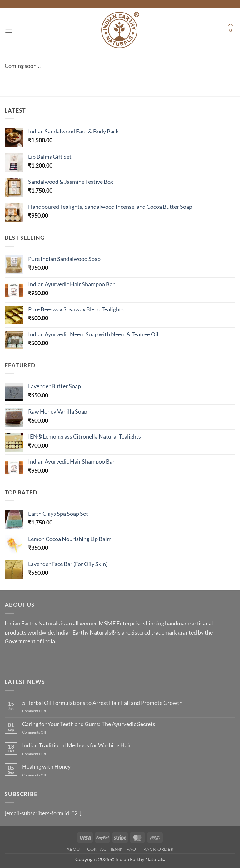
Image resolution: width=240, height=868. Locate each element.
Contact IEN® (105, 849)
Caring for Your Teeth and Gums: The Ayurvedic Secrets (89, 724)
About (75, 849)
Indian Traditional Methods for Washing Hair (77, 745)
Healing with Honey (46, 767)
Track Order (157, 849)
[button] (9, 30)
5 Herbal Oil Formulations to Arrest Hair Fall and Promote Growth (102, 703)
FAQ (131, 849)
